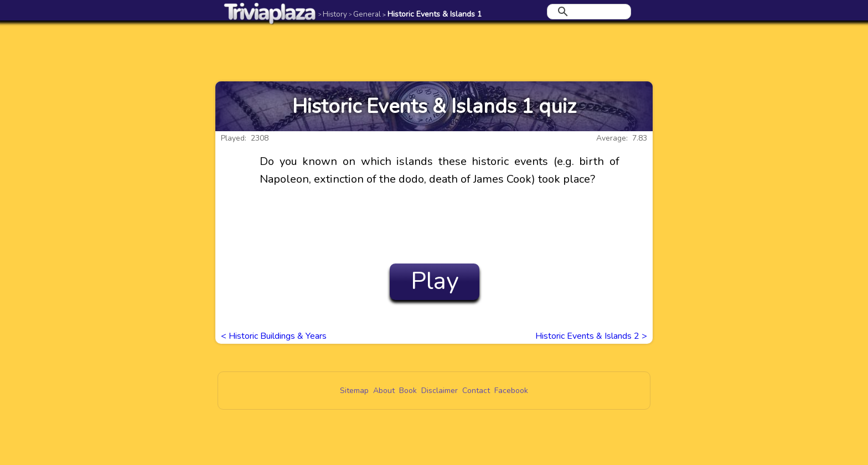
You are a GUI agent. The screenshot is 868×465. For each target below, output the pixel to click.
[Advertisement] (434, 51)
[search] (587, 12)
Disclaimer (440, 391)
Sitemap (354, 391)
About (384, 391)
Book (408, 391)
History (333, 14)
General (365, 14)
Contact (476, 391)
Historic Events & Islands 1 (432, 14)
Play (435, 281)
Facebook (511, 391)
